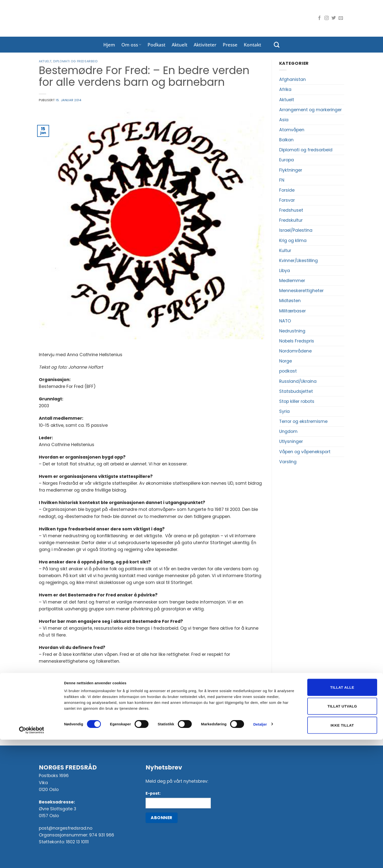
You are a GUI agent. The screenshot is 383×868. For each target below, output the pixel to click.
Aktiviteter (205, 45)
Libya (285, 271)
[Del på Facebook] (128, 692)
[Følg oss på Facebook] (319, 18)
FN (282, 180)
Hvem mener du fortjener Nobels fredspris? (89, 715)
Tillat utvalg (342, 835)
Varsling (288, 462)
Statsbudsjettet (296, 391)
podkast (288, 371)
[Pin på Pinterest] (157, 692)
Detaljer (260, 852)
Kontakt (252, 45)
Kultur (285, 251)
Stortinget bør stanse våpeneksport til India (213, 715)
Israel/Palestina (296, 230)
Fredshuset (291, 210)
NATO (285, 321)
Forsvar (287, 200)
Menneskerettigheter (301, 291)
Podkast (156, 45)
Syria (284, 411)
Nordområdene (295, 351)
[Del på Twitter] (137, 692)
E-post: (153, 793)
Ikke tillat (342, 853)
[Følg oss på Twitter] (334, 18)
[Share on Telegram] (176, 692)
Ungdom (288, 431)
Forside (287, 190)
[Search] (277, 45)
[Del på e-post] (147, 692)
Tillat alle (342, 816)
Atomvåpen (292, 130)
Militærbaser (293, 311)
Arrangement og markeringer (310, 110)
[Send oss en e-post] (341, 18)
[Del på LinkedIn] (166, 692)
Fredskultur (291, 220)
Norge (286, 361)
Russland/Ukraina (298, 381)
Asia (284, 120)
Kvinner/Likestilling (298, 261)
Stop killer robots (297, 401)
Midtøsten (290, 301)
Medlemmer (292, 281)
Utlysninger (291, 441)
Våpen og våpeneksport (305, 452)
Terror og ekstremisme (303, 421)
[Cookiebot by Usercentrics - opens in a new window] (32, 858)
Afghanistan (293, 79)
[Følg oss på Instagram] (327, 18)
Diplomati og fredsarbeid (76, 61)
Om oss (131, 45)
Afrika (285, 89)
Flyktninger (291, 170)
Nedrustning (292, 331)
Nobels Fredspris (297, 341)
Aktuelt (180, 45)
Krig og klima (293, 241)
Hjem (109, 45)
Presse (230, 45)
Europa (287, 160)
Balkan (286, 140)
